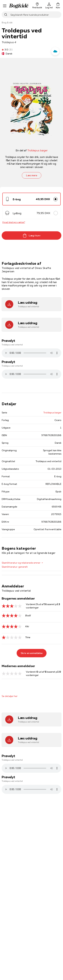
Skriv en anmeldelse (32, 653)
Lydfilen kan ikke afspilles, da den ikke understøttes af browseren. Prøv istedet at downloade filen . (32, 353)
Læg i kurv (32, 236)
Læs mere (32, 175)
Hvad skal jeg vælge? (14, 222)
